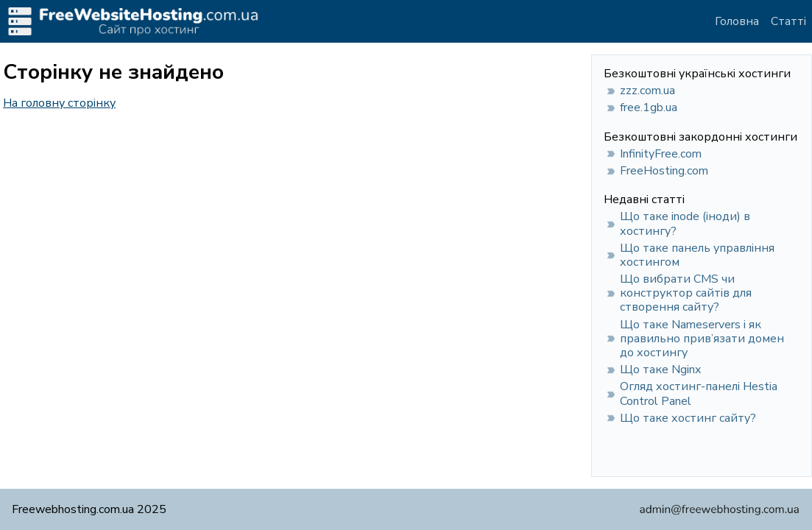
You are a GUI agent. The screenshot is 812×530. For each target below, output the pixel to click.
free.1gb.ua (649, 107)
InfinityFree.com (661, 154)
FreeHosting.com (664, 171)
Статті (788, 21)
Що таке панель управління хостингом (697, 255)
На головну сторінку (59, 103)
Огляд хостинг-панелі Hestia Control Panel (699, 393)
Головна (737, 21)
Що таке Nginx (660, 370)
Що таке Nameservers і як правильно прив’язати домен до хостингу (702, 339)
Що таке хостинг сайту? (688, 418)
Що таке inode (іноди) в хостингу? (685, 223)
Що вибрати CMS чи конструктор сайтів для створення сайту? (686, 293)
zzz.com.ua (647, 91)
